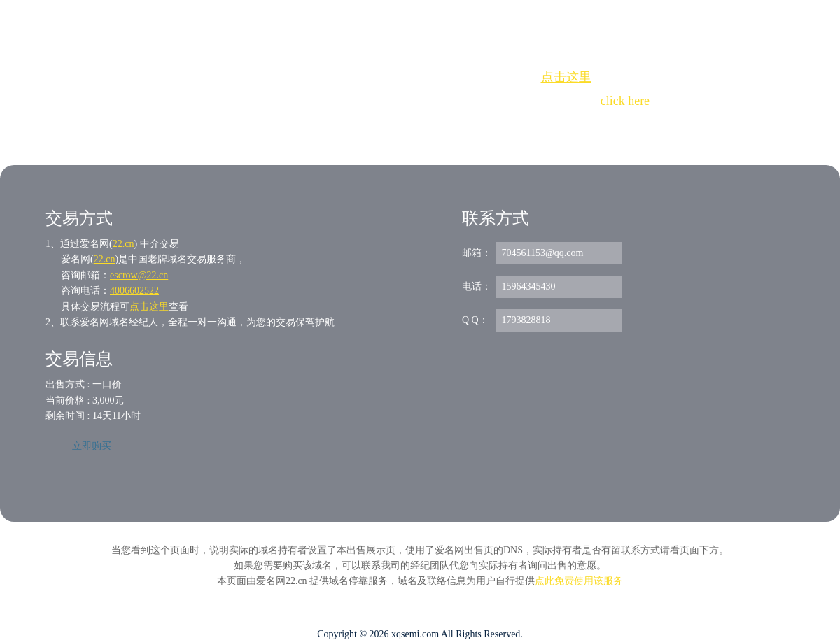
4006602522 (134, 291)
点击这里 (566, 77)
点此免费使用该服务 (579, 581)
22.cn (124, 244)
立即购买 (92, 446)
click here (625, 101)
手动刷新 (458, 126)
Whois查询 (385, 126)
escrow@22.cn (139, 275)
